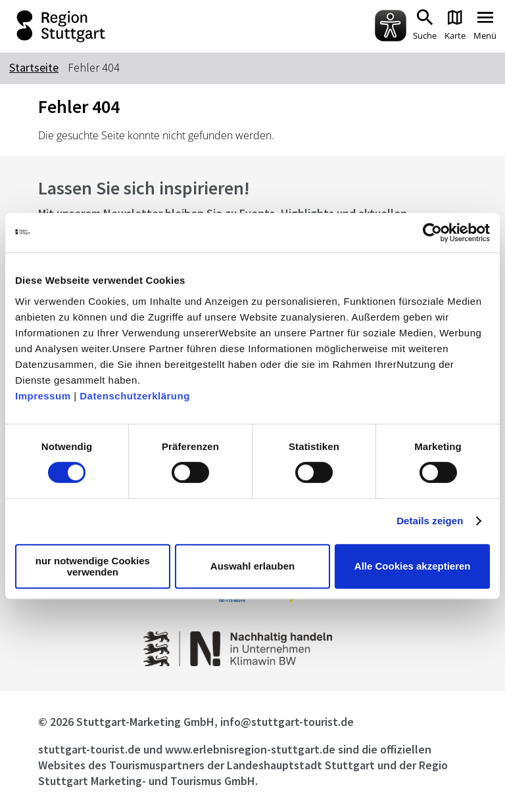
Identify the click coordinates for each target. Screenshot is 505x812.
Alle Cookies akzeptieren (413, 566)
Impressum (43, 396)
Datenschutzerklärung (135, 396)
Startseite (34, 67)
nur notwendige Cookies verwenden (93, 566)
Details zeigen (430, 521)
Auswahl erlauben (252, 566)
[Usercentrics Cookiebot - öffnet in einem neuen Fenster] (432, 233)
